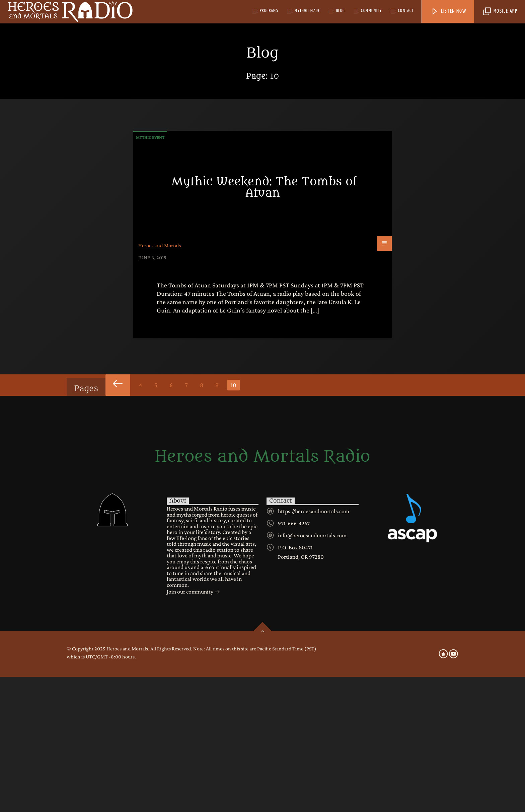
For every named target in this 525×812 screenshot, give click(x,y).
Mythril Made (307, 11)
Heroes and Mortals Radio (262, 592)
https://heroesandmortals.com (314, 646)
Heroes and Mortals (160, 380)
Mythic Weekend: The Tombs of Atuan (264, 323)
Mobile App (500, 12)
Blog (341, 11)
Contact (406, 11)
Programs (269, 11)
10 (234, 520)
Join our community (194, 727)
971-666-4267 (294, 658)
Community (371, 11)
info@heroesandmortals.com (312, 670)
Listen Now (449, 12)
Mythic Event (150, 273)
